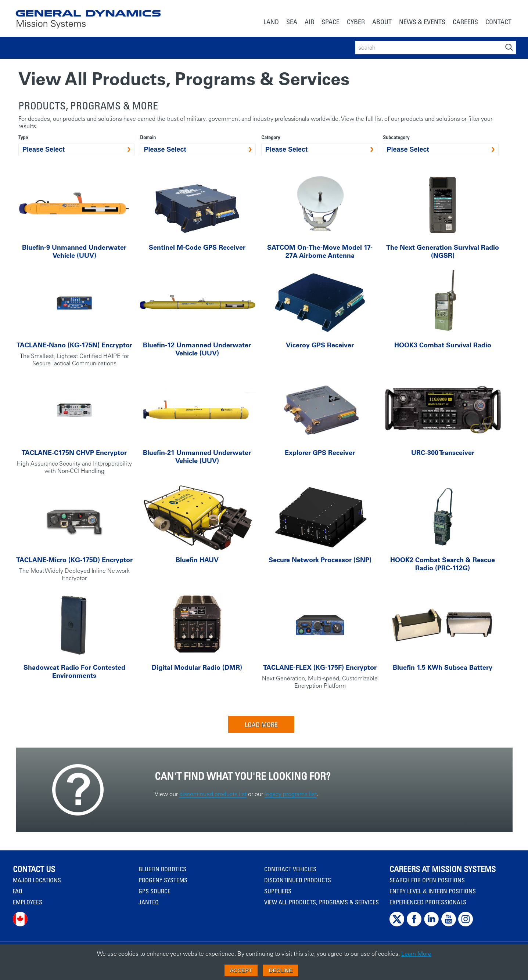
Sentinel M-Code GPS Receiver (197, 247)
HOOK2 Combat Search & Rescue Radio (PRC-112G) (443, 564)
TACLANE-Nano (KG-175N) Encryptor (74, 345)
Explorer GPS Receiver (320, 453)
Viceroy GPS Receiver (320, 345)
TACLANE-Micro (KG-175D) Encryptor (74, 560)
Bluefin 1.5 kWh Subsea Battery (443, 667)
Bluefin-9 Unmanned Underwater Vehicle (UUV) (74, 251)
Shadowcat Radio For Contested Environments (74, 671)
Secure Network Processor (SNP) (320, 560)
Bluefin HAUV (197, 560)
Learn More (416, 954)
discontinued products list (213, 794)
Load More (261, 724)
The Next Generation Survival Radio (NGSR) (443, 251)
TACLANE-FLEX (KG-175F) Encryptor (320, 667)
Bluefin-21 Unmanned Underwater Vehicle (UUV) (197, 457)
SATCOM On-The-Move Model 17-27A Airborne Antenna (320, 251)
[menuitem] (271, 23)
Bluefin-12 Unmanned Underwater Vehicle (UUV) (197, 349)
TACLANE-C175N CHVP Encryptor (74, 453)
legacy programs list (291, 794)
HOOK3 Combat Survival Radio (443, 345)
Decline (281, 970)
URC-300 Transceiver (443, 453)
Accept (241, 970)
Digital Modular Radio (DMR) (197, 667)
